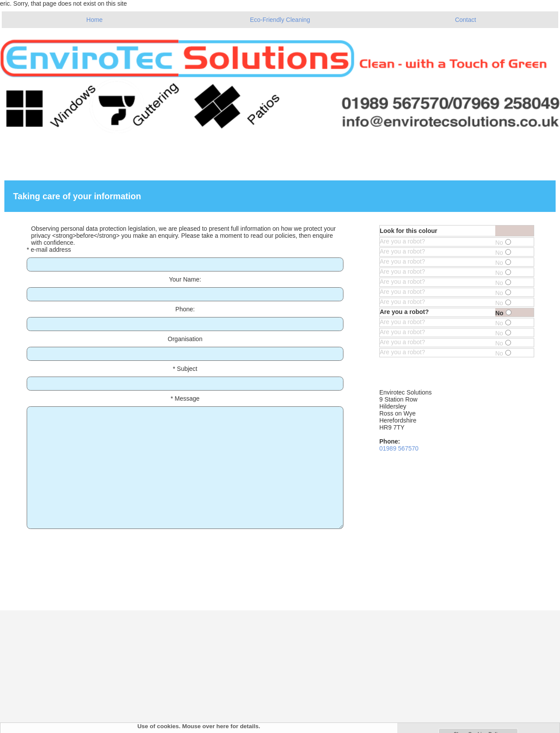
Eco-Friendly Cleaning (280, 20)
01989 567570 (399, 448)
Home (94, 20)
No (503, 243)
